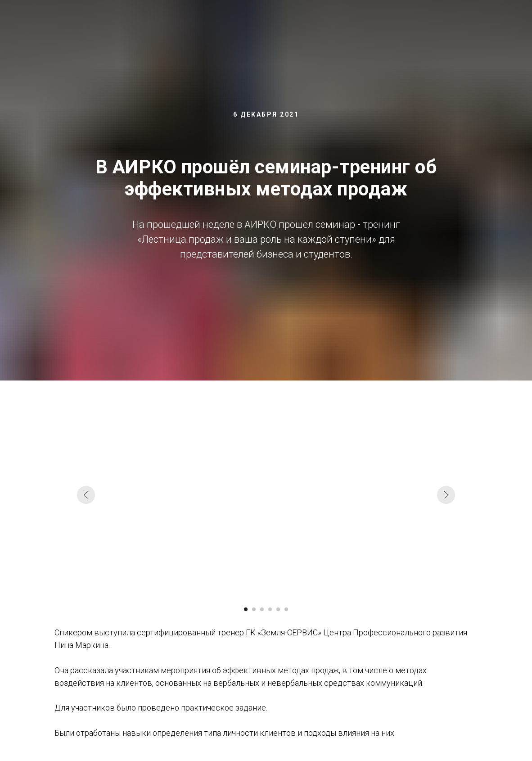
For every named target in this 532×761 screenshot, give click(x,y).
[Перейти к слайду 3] (262, 609)
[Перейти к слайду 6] (286, 609)
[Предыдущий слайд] (86, 495)
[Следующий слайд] (446, 495)
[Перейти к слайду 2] (254, 609)
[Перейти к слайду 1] (246, 609)
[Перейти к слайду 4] (270, 609)
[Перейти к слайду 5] (278, 609)
